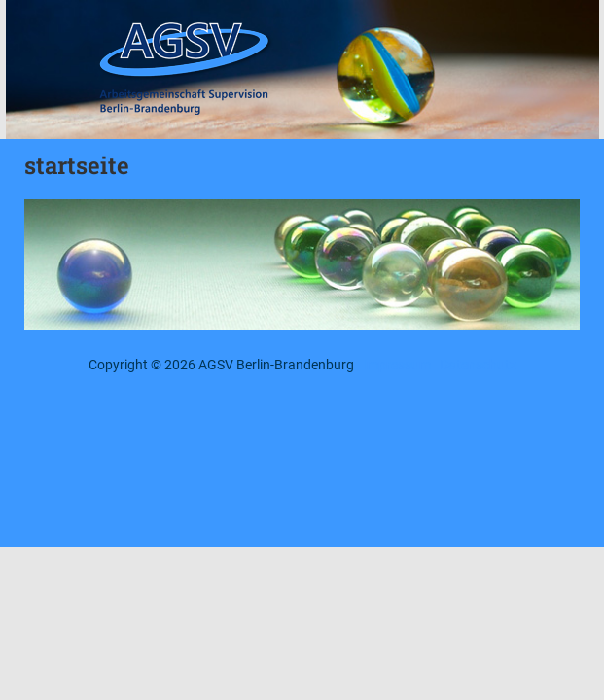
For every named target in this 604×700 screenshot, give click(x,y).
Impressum (397, 365)
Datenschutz (478, 365)
